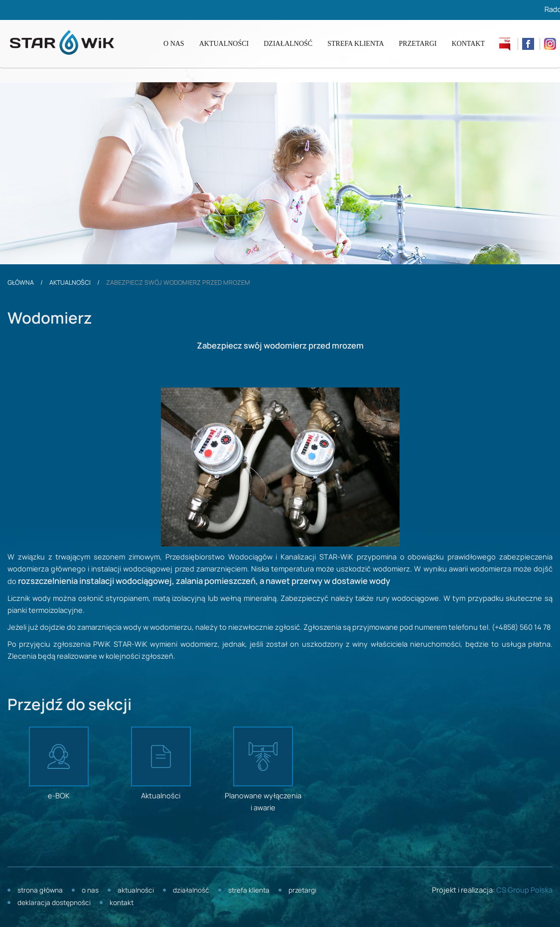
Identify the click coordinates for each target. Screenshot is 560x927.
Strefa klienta (355, 44)
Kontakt (468, 44)
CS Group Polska (524, 891)
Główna (21, 283)
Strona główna (40, 891)
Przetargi (418, 44)
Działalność (288, 44)
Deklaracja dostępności (54, 903)
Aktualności (224, 44)
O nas (174, 44)
